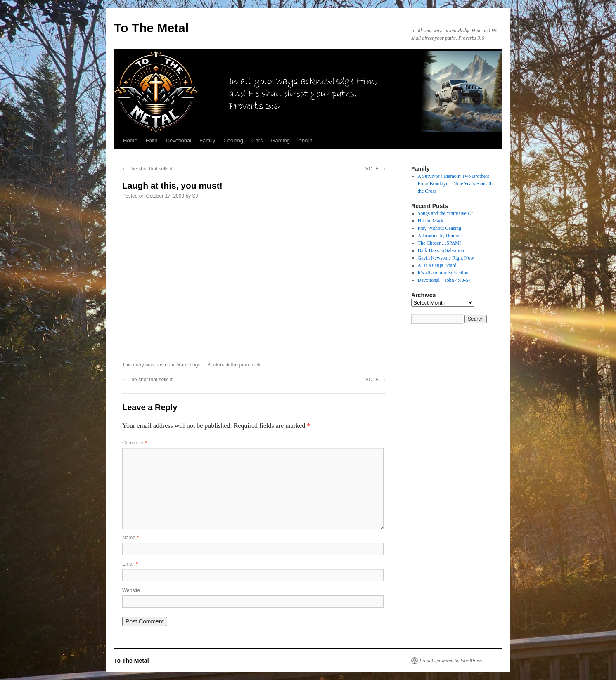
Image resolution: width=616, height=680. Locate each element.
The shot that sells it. (148, 169)
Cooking (233, 140)
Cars (257, 140)
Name (130, 538)
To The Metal (151, 28)
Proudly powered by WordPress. (451, 661)
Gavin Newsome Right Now (446, 258)
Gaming (280, 140)
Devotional (179, 140)
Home (130, 140)
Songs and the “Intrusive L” (445, 213)
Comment (135, 443)
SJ (195, 196)
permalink (250, 365)
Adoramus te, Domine (440, 236)
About (305, 140)
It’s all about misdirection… (446, 273)
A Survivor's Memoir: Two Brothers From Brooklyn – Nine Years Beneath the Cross (455, 184)
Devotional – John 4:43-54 (444, 280)
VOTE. (376, 169)
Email (130, 564)
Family (207, 140)
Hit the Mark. (431, 221)
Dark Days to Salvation (441, 250)
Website (131, 590)
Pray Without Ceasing (439, 228)
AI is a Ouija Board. (438, 265)
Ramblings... (191, 365)
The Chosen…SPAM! (439, 243)
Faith (152, 140)
